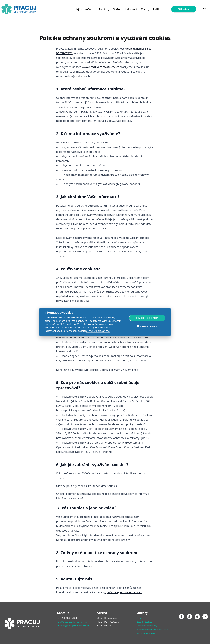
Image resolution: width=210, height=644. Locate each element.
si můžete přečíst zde (98, 331)
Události (158, 9)
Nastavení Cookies (146, 633)
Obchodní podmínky (147, 626)
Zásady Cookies (144, 622)
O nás (140, 618)
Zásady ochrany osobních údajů (152, 630)
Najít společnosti (85, 9)
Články (145, 9)
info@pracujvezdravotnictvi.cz (72, 622)
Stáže (116, 9)
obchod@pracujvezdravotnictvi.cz (74, 626)
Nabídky (104, 9)
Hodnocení (130, 9)
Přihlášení (184, 9)
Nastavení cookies (147, 326)
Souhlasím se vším (147, 318)
